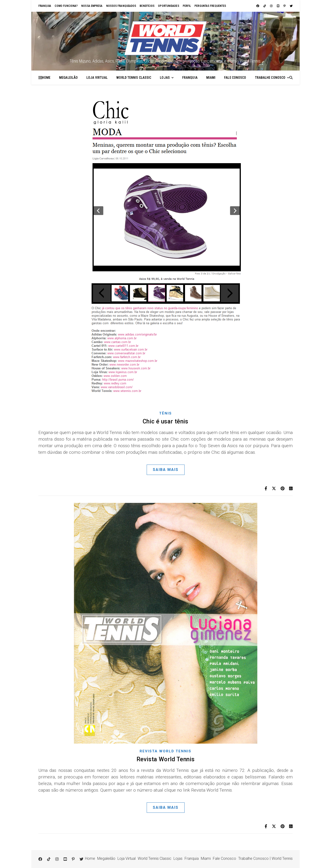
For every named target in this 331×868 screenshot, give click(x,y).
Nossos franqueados (121, 6)
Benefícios (147, 6)
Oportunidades (168, 6)
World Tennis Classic (134, 78)
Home (46, 78)
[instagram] (272, 6)
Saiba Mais (166, 470)
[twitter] (291, 6)
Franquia (45, 6)
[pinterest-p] (285, 6)
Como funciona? (66, 6)
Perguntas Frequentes (210, 6)
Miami (211, 78)
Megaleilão (68, 78)
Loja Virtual (97, 78)
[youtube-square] (279, 6)
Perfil (187, 6)
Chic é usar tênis (165, 421)
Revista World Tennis (165, 751)
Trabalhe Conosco (270, 78)
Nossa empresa (92, 6)
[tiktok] (265, 6)
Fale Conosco (235, 78)
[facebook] (258, 6)
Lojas (165, 78)
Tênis (165, 413)
